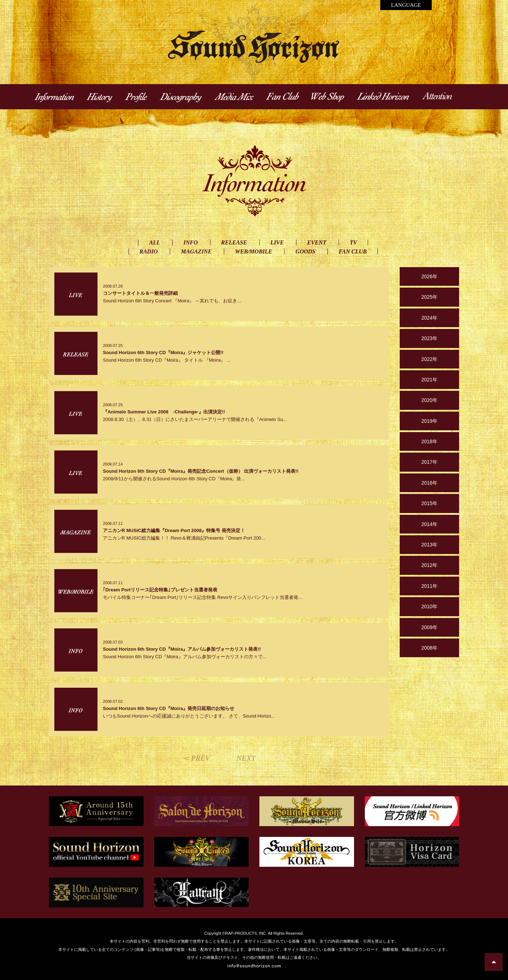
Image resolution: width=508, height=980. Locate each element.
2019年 (429, 421)
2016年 (429, 483)
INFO (191, 242)
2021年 (429, 380)
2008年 (429, 648)
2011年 (429, 586)
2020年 (429, 400)
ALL (155, 242)
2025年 (429, 297)
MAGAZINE (196, 251)
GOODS (305, 251)
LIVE (277, 242)
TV (353, 242)
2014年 (429, 524)
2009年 (429, 627)
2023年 (429, 338)
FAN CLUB (353, 251)
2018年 (429, 441)
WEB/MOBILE (253, 251)
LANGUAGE (406, 5)
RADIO (149, 251)
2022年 (429, 359)
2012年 (429, 565)
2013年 (429, 545)
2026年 (429, 276)
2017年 (429, 462)
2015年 (429, 503)
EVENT (317, 242)
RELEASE (234, 242)
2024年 (429, 318)
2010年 (429, 606)
